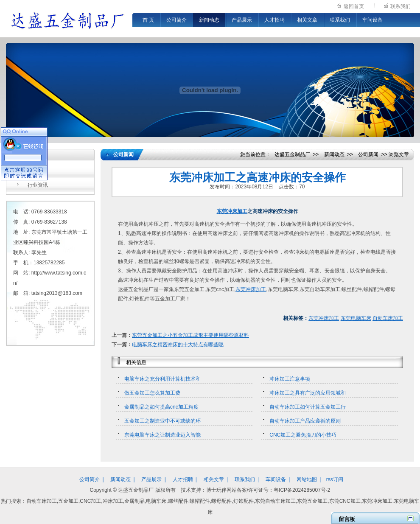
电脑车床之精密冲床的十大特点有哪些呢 (178, 345)
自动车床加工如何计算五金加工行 (308, 407)
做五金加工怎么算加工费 (152, 393)
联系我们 (400, 6)
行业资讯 (38, 185)
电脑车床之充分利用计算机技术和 (162, 379)
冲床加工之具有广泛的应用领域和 (308, 393)
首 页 (148, 20)
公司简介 (176, 20)
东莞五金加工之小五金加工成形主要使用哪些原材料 (190, 335)
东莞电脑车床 (356, 318)
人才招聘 (274, 20)
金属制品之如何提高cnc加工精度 (161, 407)
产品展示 (242, 20)
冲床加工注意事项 (290, 379)
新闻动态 (209, 20)
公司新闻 (38, 171)
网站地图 (307, 479)
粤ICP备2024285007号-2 (302, 490)
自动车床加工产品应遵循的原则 (305, 421)
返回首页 (354, 6)
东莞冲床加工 (232, 211)
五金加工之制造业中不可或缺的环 (162, 421)
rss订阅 (335, 479)
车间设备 (372, 20)
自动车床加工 (388, 318)
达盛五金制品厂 (292, 154)
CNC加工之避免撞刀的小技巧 (303, 435)
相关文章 (307, 20)
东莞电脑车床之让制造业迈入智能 (162, 435)
